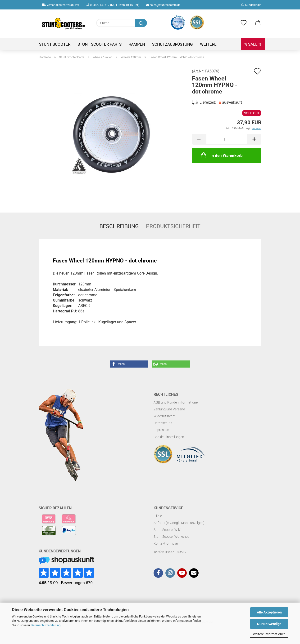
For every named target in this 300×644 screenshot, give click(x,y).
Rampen (137, 44)
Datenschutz (163, 423)
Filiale (158, 516)
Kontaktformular (166, 543)
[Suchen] (141, 23)
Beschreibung (119, 226)
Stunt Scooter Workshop (172, 537)
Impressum (162, 430)
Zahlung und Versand (169, 409)
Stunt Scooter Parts (100, 44)
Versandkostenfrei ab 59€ (61, 5)
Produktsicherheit (173, 226)
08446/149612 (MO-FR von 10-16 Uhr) (113, 5)
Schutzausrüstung (173, 44)
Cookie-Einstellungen (169, 437)
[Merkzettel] (244, 23)
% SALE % (253, 44)
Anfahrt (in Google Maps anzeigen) (179, 523)
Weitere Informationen (269, 634)
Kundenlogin (251, 5)
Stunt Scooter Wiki (167, 530)
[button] (258, 23)
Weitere (208, 44)
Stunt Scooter (55, 44)
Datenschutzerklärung (46, 625)
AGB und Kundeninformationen (177, 402)
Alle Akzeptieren (269, 612)
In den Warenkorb (221, 155)
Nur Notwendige (269, 624)
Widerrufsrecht (165, 416)
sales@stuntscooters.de (163, 5)
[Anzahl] (227, 139)
